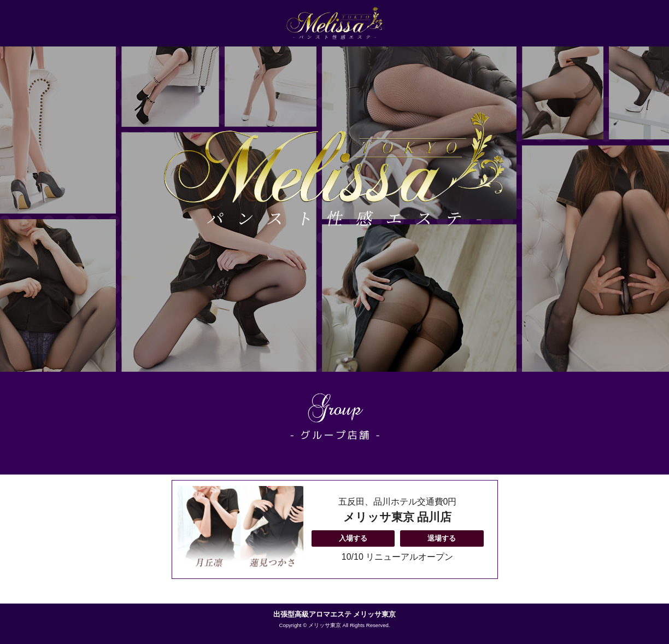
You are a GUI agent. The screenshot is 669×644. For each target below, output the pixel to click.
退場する (442, 538)
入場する (353, 538)
